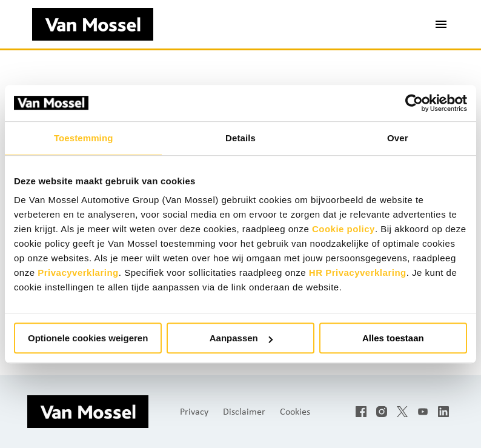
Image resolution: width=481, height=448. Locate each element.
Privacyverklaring (78, 272)
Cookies (295, 411)
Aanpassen (241, 338)
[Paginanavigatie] (441, 24)
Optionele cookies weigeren (88, 338)
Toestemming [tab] (84, 138)
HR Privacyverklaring (358, 272)
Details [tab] (240, 138)
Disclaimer (244, 411)
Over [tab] (398, 138)
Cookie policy (343, 229)
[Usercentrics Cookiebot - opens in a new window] (414, 103)
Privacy (194, 411)
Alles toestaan (393, 338)
